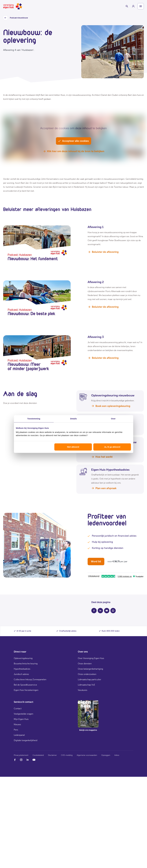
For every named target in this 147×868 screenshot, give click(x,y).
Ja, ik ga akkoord (112, 447)
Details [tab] (74, 419)
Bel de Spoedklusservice (25, 685)
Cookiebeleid (38, 755)
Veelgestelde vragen (23, 714)
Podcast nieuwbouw (16, 18)
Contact (18, 709)
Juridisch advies (21, 674)
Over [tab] (113, 419)
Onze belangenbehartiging (90, 669)
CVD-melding (67, 755)
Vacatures (83, 690)
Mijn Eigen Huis (21, 719)
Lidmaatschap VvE (86, 685)
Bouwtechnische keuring (26, 664)
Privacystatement (21, 755)
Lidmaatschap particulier (89, 679)
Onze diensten (85, 664)
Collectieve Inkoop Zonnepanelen (30, 679)
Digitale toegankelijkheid (26, 740)
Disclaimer (52, 755)
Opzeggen (106, 755)
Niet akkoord (73, 447)
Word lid (96, 561)
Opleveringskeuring (23, 658)
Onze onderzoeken (87, 674)
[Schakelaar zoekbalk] (127, 6)
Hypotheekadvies (22, 669)
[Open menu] (141, 6)
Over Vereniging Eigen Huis (91, 658)
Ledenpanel (19, 735)
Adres (117, 755)
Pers (16, 730)
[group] (133, 6)
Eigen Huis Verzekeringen (26, 690)
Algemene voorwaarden (87, 755)
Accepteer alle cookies (73, 141)
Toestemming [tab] (34, 419)
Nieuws (17, 724)
